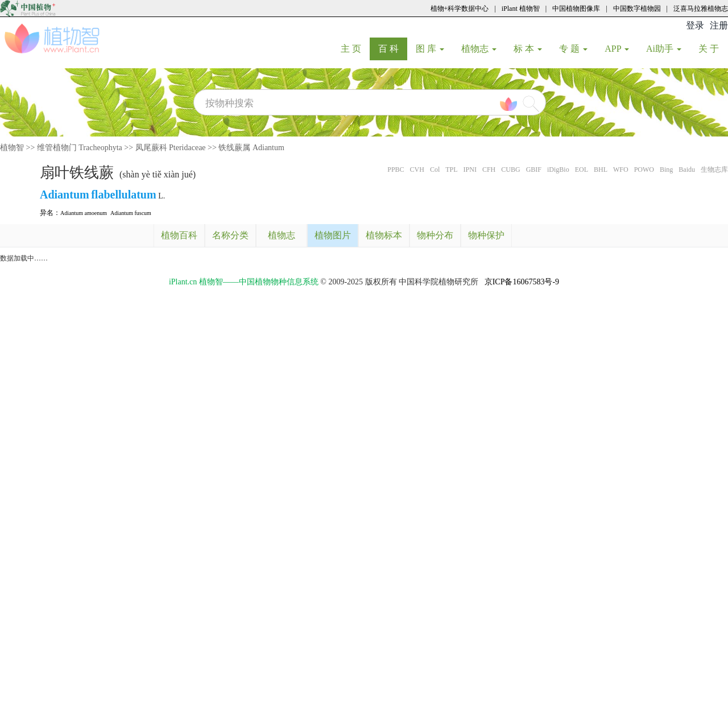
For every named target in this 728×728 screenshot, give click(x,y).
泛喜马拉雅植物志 (701, 9)
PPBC (396, 169)
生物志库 (714, 169)
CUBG (510, 169)
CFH (489, 169)
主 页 (355, 48)
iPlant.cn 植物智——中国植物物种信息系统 (244, 282)
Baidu (687, 169)
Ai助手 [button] (664, 49)
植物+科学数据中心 (460, 9)
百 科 (393, 48)
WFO (621, 169)
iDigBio (558, 169)
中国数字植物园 (637, 9)
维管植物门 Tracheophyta (80, 148)
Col (435, 169)
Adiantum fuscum (131, 213)
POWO (644, 169)
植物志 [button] (479, 49)
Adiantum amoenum (84, 213)
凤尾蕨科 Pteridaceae (171, 148)
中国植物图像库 (576, 9)
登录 (695, 25)
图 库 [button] (430, 49)
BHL (601, 169)
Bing (666, 169)
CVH (417, 169)
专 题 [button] (573, 49)
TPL (451, 169)
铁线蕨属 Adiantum (251, 148)
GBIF (534, 169)
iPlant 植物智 (521, 9)
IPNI (470, 169)
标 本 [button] (528, 49)
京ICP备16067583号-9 (522, 282)
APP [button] (617, 49)
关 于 (713, 48)
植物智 (12, 148)
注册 (719, 25)
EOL (582, 169)
